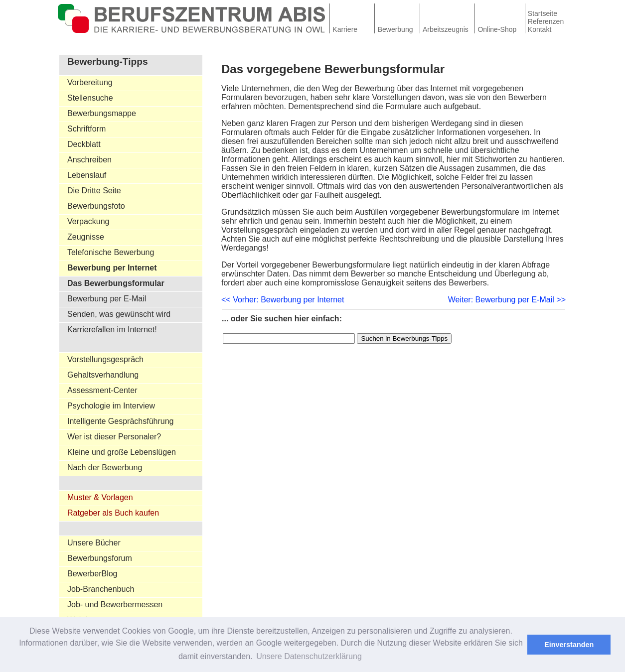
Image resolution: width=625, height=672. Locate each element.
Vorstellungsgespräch (105, 359)
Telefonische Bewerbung (111, 252)
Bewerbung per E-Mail (107, 299)
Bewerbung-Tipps (108, 62)
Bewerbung (395, 29)
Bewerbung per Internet (112, 268)
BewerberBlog (92, 574)
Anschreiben (89, 160)
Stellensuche (90, 98)
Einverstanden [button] (569, 645)
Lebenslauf (87, 175)
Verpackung (88, 221)
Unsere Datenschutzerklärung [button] (309, 656)
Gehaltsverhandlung (103, 375)
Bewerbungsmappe (102, 113)
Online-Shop (497, 29)
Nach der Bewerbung (105, 468)
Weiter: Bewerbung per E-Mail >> (507, 300)
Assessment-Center (102, 390)
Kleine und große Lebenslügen (122, 452)
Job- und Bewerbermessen (115, 605)
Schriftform (86, 129)
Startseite (543, 13)
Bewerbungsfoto (96, 206)
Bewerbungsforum (100, 558)
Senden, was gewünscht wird (119, 314)
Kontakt (540, 29)
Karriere (345, 29)
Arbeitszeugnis (446, 29)
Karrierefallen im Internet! (112, 330)
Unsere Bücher (94, 543)
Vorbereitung (90, 82)
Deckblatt (84, 144)
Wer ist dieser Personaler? (114, 437)
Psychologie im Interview (111, 406)
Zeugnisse (86, 237)
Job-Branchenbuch (101, 589)
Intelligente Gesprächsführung (120, 421)
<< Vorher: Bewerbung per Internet (283, 300)
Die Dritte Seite (94, 191)
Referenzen (546, 21)
